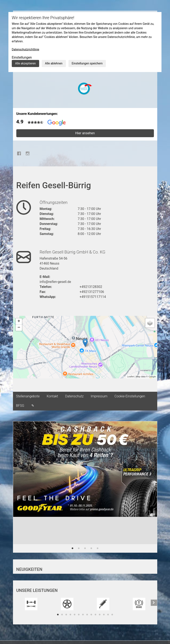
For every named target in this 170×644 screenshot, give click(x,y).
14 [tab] (112, 615)
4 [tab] (91, 548)
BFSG (20, 406)
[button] (16, 487)
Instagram (28, 153)
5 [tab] (98, 548)
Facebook (19, 153)
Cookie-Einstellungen (130, 396)
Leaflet (131, 377)
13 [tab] (108, 615)
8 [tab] (87, 615)
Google (152, 377)
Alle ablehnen (54, 63)
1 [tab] (73, 548)
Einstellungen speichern (87, 63)
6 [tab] (79, 615)
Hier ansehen (85, 133)
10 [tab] (96, 615)
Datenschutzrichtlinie (25, 49)
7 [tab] (83, 615)
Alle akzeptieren (25, 63)
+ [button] (19, 321)
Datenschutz (74, 396)
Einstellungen (22, 57)
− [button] (19, 328)
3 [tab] (85, 548)
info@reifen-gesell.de (55, 282)
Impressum (99, 396)
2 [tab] (79, 548)
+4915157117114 (93, 297)
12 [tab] (104, 615)
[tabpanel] (85, 475)
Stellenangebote (28, 396)
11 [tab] (100, 615)
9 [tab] (91, 615)
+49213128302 (91, 287)
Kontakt (52, 396)
